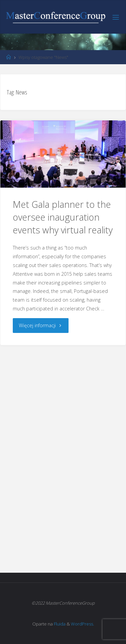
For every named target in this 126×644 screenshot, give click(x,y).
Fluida (59, 624)
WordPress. (82, 624)
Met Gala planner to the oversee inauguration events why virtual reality (63, 217)
